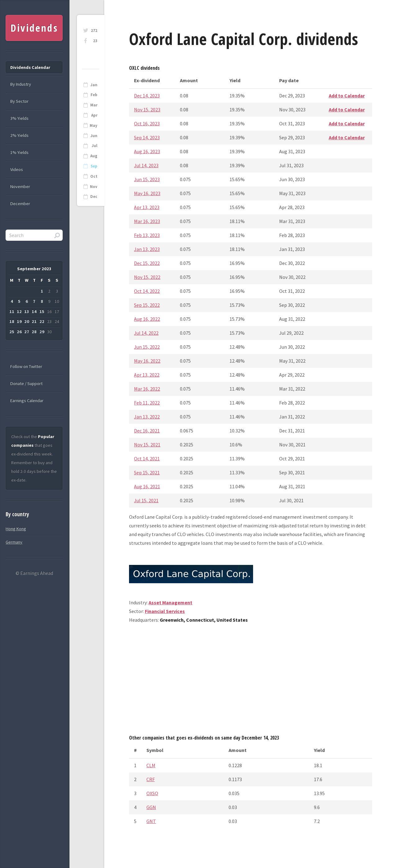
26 (19, 332)
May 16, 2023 (147, 193)
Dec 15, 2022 (147, 263)
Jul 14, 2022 (146, 333)
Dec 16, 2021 (147, 431)
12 (19, 311)
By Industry (21, 84)
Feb (94, 95)
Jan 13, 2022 (147, 417)
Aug (94, 156)
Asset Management (170, 602)
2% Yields (19, 135)
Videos (17, 169)
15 (42, 311)
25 (12, 332)
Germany (14, 542)
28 (34, 332)
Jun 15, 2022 (147, 347)
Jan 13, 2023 (147, 249)
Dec (94, 197)
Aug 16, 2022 (147, 319)
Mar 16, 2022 (147, 389)
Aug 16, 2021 (147, 486)
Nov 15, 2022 (147, 277)
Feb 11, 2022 (147, 403)
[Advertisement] (251, 681)
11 (12, 311)
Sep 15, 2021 (147, 472)
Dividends (34, 28)
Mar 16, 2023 (147, 221)
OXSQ (152, 793)
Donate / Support (26, 383)
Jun (94, 136)
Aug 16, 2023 (147, 151)
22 (42, 321)
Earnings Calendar (27, 400)
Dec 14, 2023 (147, 96)
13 (27, 311)
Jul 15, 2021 (146, 500)
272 (94, 31)
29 (42, 332)
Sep (94, 166)
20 (27, 321)
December (20, 204)
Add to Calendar (347, 96)
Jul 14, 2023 (146, 165)
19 (19, 321)
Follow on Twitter (26, 366)
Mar (94, 105)
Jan (94, 85)
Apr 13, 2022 (147, 375)
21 (34, 321)
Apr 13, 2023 (147, 207)
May (94, 125)
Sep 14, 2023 (147, 137)
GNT (151, 821)
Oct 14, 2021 (147, 459)
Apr (94, 115)
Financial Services (165, 611)
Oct (94, 176)
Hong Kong (16, 529)
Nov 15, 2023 (147, 110)
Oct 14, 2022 (147, 291)
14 (34, 311)
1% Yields (19, 152)
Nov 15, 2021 (147, 445)
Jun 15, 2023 (147, 179)
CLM (151, 765)
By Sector (19, 101)
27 (27, 332)
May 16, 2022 (147, 361)
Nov (94, 187)
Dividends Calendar (30, 67)
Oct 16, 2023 (147, 123)
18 (12, 321)
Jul (94, 146)
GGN (151, 807)
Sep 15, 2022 (147, 305)
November (20, 186)
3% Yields (19, 118)
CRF (151, 779)
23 (95, 41)
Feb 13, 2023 (147, 235)
